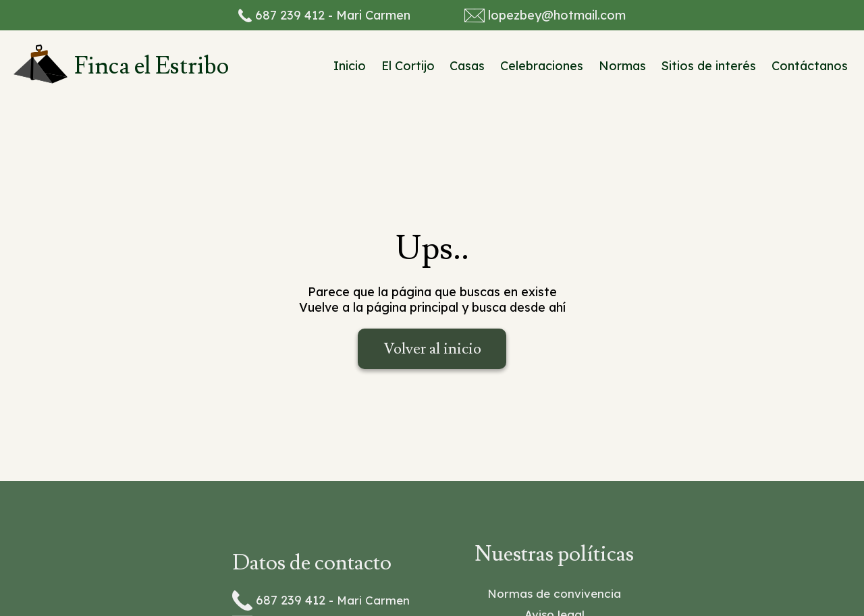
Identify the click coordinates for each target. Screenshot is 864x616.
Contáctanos (810, 66)
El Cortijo (408, 66)
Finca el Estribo (152, 66)
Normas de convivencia (554, 593)
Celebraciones (542, 66)
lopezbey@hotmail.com (557, 15)
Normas (622, 66)
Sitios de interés (708, 66)
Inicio (350, 66)
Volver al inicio (432, 349)
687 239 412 (290, 15)
